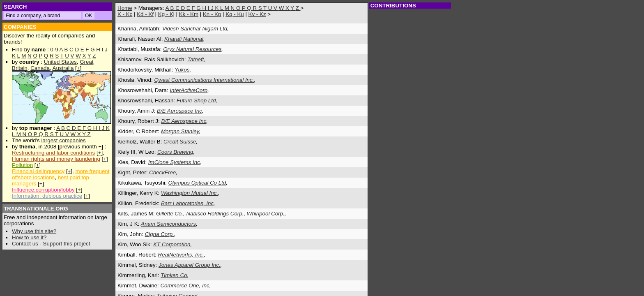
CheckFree (162, 172)
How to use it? (29, 237)
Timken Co (174, 275)
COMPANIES (20, 27)
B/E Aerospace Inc (179, 111)
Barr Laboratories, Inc (187, 203)
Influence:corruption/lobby (43, 190)
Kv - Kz (257, 14)
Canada (40, 68)
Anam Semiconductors (168, 224)
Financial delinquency (38, 171)
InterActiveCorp (189, 90)
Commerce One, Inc (185, 286)
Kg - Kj (166, 14)
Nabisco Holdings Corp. (215, 214)
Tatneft (195, 59)
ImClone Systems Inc (174, 162)
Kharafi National (184, 39)
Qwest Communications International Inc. (204, 80)
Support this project (67, 244)
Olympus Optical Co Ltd (197, 183)
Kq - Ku (235, 14)
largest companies (63, 140)
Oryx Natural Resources (192, 49)
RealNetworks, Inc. (181, 255)
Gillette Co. (170, 214)
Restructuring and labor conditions (53, 153)
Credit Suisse (180, 142)
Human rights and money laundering (56, 159)
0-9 (54, 50)
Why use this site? (34, 231)
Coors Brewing (175, 152)
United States (60, 62)
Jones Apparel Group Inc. (190, 265)
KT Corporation (172, 244)
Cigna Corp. (160, 234)
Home (125, 8)
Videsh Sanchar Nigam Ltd (195, 29)
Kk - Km (189, 14)
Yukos (182, 70)
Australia (63, 68)
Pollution (22, 165)
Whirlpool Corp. (266, 214)
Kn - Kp (212, 14)
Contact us (25, 244)
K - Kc (125, 14)
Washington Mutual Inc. (190, 193)
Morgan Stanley (180, 131)
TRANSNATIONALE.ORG (36, 209)
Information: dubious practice (47, 196)
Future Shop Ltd (196, 101)
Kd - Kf (145, 14)
